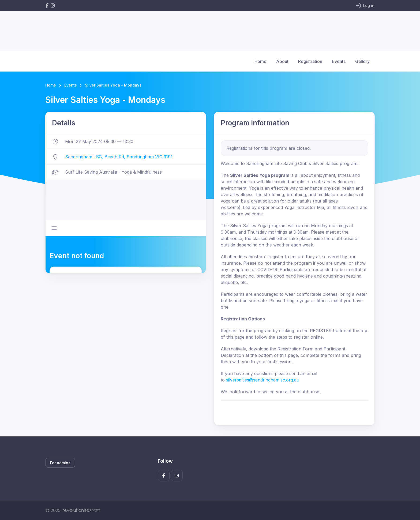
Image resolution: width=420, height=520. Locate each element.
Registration (310, 61)
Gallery (362, 61)
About (282, 61)
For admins (60, 463)
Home (260, 61)
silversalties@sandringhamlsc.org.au (263, 380)
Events (339, 61)
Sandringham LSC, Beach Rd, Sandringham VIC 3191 (119, 157)
